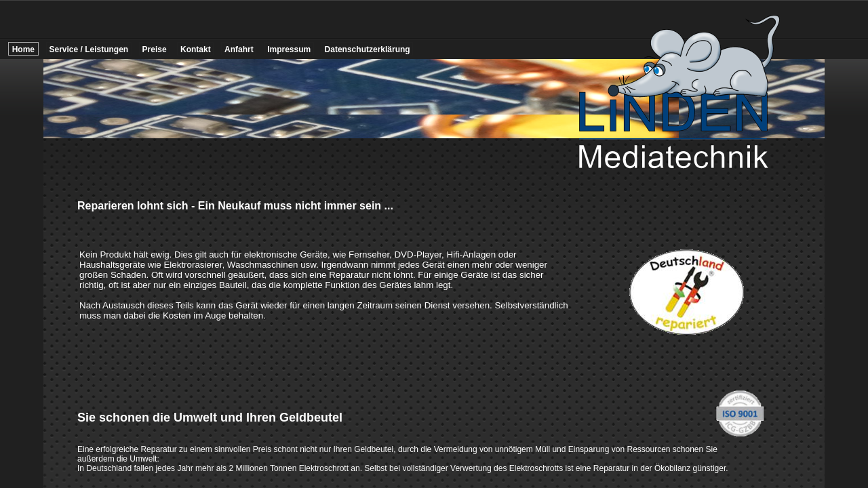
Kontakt (196, 49)
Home (23, 49)
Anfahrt (239, 49)
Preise (155, 49)
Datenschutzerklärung (368, 49)
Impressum (289, 49)
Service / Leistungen (88, 49)
